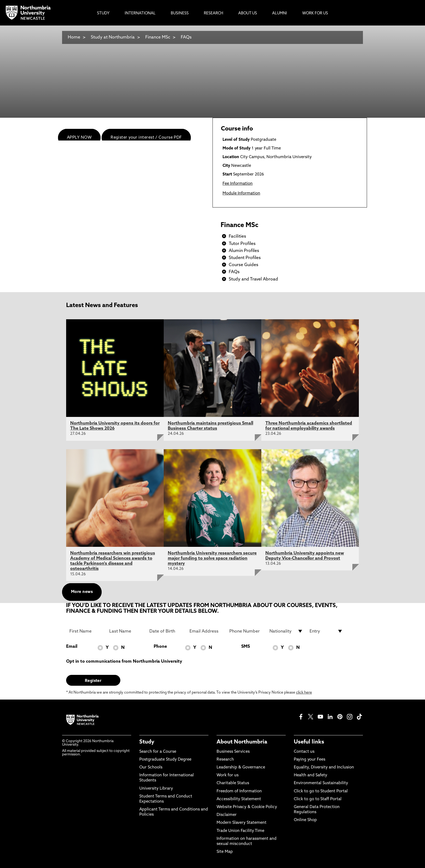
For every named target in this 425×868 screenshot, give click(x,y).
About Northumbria (242, 742)
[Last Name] (126, 631)
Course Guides (244, 265)
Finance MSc (158, 37)
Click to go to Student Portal (321, 791)
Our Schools (151, 768)
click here (304, 693)
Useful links (309, 742)
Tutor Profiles (242, 244)
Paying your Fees (310, 760)
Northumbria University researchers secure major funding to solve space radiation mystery (212, 559)
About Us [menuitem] (248, 13)
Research (225, 760)
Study (147, 742)
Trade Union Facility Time (240, 831)
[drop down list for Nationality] (286, 631)
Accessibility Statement (239, 799)
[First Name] (86, 631)
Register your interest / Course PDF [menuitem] (146, 138)
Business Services (233, 752)
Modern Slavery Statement (242, 823)
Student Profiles (245, 258)
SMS (246, 647)
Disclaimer (227, 815)
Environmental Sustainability (321, 783)
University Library (156, 789)
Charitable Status (233, 783)
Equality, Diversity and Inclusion (324, 768)
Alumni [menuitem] (280, 13)
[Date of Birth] (166, 631)
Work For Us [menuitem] (315, 13)
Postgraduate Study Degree (165, 760)
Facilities (237, 237)
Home (74, 37)
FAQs (186, 37)
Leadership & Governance (241, 768)
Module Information (241, 194)
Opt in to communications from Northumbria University (124, 662)
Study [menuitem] (103, 13)
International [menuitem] (140, 13)
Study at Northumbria (113, 37)
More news (82, 592)
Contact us (304, 752)
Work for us (228, 775)
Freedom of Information (239, 791)
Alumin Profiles (244, 251)
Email (72, 647)
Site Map (225, 852)
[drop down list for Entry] (326, 631)
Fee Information (238, 184)
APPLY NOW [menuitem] (79, 138)
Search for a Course (158, 752)
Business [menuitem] (180, 13)
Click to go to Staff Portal (318, 799)
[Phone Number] (246, 631)
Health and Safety (310, 775)
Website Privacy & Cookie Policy (247, 807)
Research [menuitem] (213, 13)
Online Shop (305, 820)
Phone (160, 647)
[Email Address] (206, 631)
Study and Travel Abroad (253, 279)
